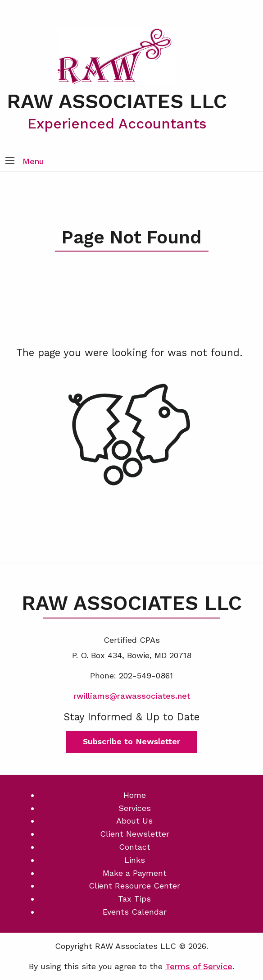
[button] (10, 161)
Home (135, 795)
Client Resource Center (134, 886)
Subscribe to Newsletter (131, 741)
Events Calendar (135, 912)
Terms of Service (199, 966)
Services (135, 808)
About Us (134, 821)
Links (135, 860)
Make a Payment (135, 873)
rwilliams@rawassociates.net (132, 696)
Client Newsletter (135, 834)
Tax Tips (134, 899)
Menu (33, 161)
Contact (135, 847)
